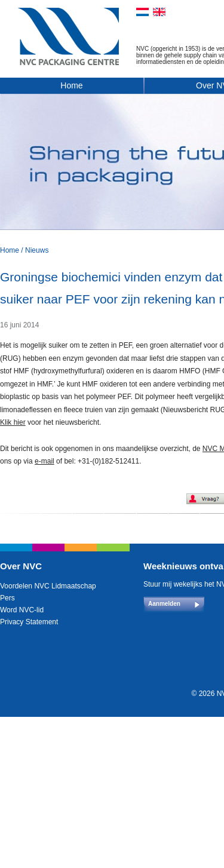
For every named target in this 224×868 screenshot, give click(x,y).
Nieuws (37, 250)
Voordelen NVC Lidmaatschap (48, 586)
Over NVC (21, 566)
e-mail (45, 461)
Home (71, 85)
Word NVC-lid (22, 610)
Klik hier (13, 422)
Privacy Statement (29, 622)
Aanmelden (164, 604)
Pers (7, 598)
